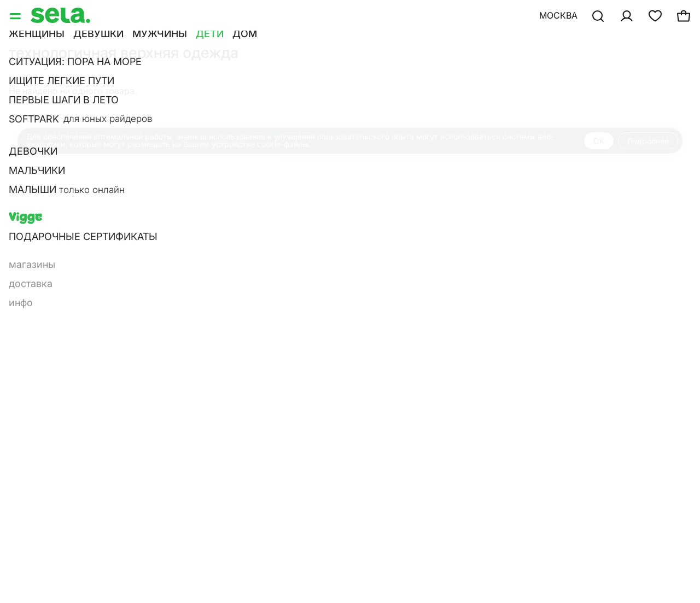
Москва (558, 15)
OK (599, 141)
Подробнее (648, 141)
